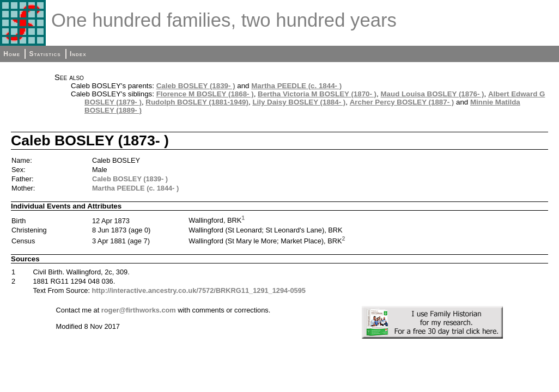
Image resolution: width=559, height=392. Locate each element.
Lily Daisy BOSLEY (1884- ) (299, 102)
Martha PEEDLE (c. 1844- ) (296, 86)
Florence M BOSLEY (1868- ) (205, 94)
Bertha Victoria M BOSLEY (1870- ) (317, 94)
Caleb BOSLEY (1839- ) (196, 86)
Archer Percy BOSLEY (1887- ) (402, 102)
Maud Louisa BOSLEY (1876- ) (432, 94)
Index (78, 54)
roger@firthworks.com (139, 310)
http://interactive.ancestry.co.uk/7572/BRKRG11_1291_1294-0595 (199, 290)
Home (12, 54)
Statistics (45, 54)
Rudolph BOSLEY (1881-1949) (197, 102)
